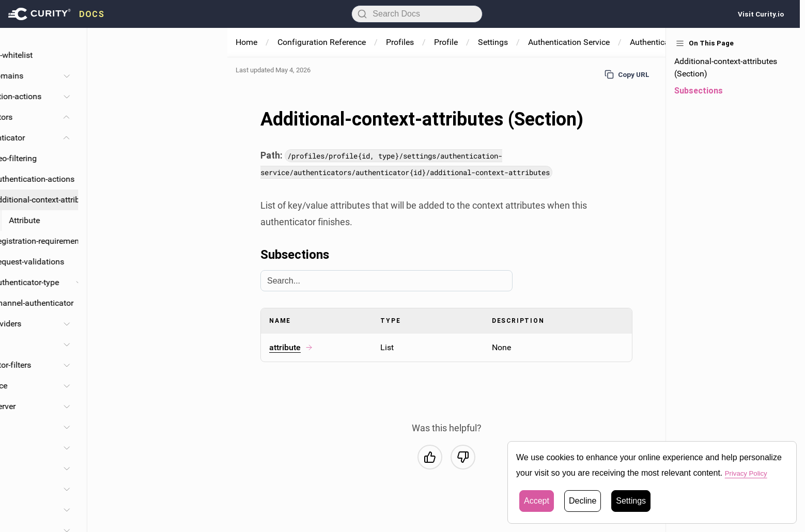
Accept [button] (537, 501)
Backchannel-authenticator (165, 303)
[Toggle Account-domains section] (207, 76)
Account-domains (131, 76)
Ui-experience (123, 386)
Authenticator (140, 138)
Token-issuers (91, 468)
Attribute (160, 220)
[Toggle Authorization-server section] (207, 406)
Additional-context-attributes (173, 200)
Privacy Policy (751, 473)
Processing (53, 510)
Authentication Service (569, 42)
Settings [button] (631, 501)
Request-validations (164, 262)
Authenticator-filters (135, 365)
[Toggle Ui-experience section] (207, 386)
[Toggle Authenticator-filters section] (207, 365)
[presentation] (56, 14)
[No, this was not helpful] (463, 457)
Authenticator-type (161, 282)
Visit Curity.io (761, 14)
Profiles (400, 42)
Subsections (699, 90)
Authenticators (126, 117)
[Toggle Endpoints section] (207, 448)
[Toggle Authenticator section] (207, 138)
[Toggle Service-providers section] (207, 324)
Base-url (114, 34)
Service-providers (130, 324)
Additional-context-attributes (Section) (726, 67)
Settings (493, 42)
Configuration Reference (322, 42)
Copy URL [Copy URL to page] (627, 74)
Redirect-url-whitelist (136, 55)
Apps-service (106, 427)
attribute (291, 347)
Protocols (117, 344)
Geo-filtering (150, 158)
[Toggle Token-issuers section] (207, 468)
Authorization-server (119, 406)
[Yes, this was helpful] (430, 457)
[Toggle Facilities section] (207, 489)
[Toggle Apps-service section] (207, 427)
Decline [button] (583, 501)
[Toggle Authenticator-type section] (215, 283)
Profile (446, 42)
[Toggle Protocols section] (207, 345)
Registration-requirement (171, 241)
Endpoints (84, 448)
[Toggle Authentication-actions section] (207, 97)
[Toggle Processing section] (207, 510)
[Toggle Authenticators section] (207, 117)
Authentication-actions (140, 96)
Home (246, 42)
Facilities (49, 489)
